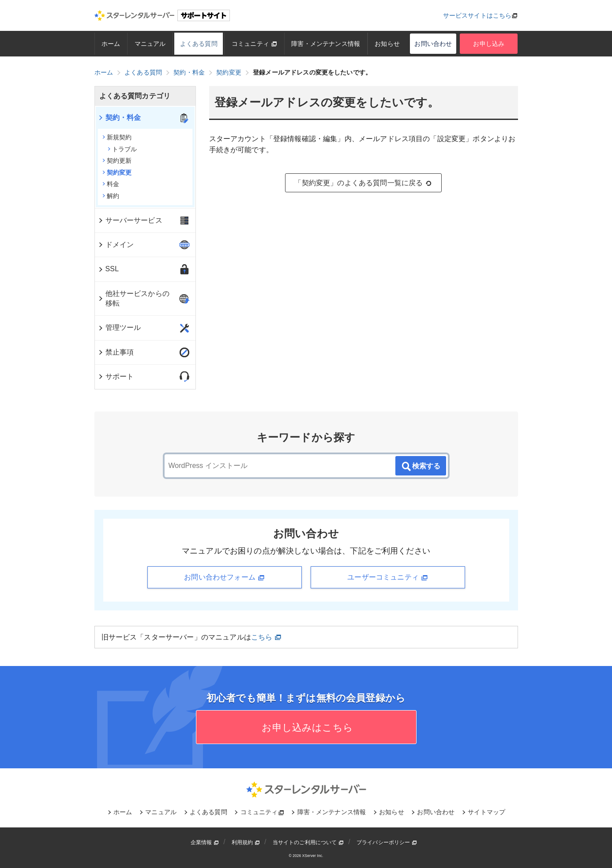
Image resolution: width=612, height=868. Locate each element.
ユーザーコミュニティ (387, 577)
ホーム (111, 44)
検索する (421, 467)
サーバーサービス (130, 220)
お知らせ (387, 44)
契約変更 (117, 172)
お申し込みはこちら (306, 728)
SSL (108, 269)
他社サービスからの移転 (133, 298)
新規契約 (117, 137)
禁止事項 (116, 352)
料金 (111, 184)
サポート (116, 376)
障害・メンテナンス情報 (326, 44)
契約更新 (117, 161)
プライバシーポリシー (387, 842)
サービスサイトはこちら (477, 15)
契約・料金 (119, 118)
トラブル (122, 149)
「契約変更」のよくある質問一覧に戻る (363, 183)
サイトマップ (486, 812)
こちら (266, 637)
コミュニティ (254, 44)
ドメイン (116, 245)
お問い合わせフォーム (224, 577)
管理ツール (119, 327)
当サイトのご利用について (308, 842)
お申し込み (489, 44)
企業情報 (205, 842)
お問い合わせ (433, 44)
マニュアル (150, 44)
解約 (111, 196)
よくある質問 (199, 44)
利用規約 (246, 842)
